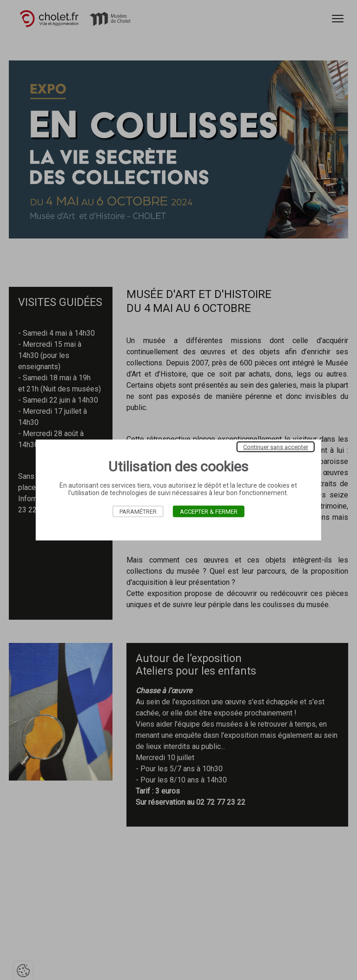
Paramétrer (138, 512)
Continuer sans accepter (276, 447)
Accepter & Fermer (209, 512)
